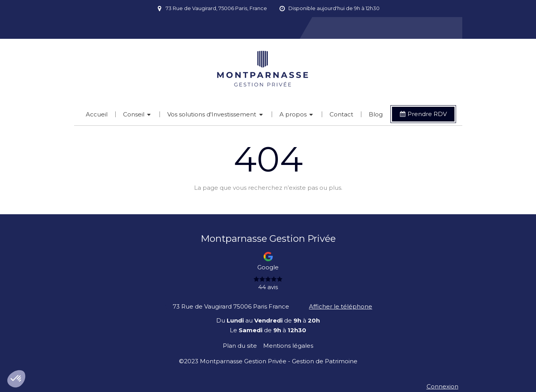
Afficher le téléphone (341, 306)
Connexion (442, 386)
